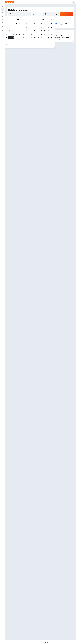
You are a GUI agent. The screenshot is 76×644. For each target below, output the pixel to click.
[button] (2, 2)
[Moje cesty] (2, 27)
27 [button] (16, 41)
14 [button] (20, 34)
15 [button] (23, 34)
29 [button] (23, 41)
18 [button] (10, 38)
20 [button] (16, 38)
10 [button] (6, 34)
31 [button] (6, 44)
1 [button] (23, 27)
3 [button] (6, 31)
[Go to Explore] (2, 17)
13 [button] (16, 34)
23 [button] (27, 38)
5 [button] (13, 31)
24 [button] (6, 41)
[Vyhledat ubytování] (2, 10)
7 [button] (20, 31)
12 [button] (13, 34)
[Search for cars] (2, 13)
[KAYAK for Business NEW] (2, 23)
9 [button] (27, 31)
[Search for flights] (2, 7)
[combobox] (21, 14)
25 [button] (10, 41)
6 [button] (16, 31)
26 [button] (13, 41)
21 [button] (20, 38)
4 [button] (10, 31)
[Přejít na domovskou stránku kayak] (10, 2)
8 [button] (23, 31)
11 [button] (10, 34)
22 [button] (23, 38)
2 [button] (27, 27)
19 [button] (13, 38)
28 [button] (20, 41)
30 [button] (27, 41)
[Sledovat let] (2, 20)
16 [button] (27, 34)
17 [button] (6, 38)
